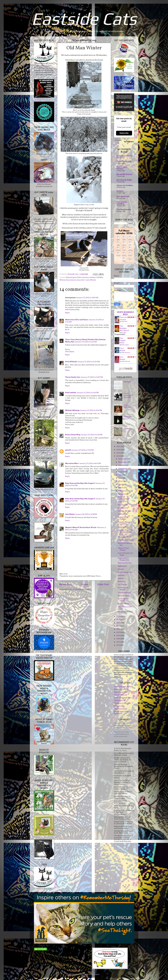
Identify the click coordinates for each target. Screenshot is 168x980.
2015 (118, 639)
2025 (118, 450)
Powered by (125, 142)
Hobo (79, 277)
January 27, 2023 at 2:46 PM (88, 393)
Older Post (103, 584)
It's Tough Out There (123, 600)
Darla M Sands (71, 362)
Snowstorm (71, 280)
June (120, 478)
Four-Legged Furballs (122, 168)
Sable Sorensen (126, 352)
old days (92, 277)
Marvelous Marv (72, 463)
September (123, 468)
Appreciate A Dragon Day (123, 559)
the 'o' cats (85, 280)
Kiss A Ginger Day (125, 572)
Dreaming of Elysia (124, 156)
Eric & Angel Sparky (123, 589)
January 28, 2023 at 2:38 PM (86, 514)
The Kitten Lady (121, 695)
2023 (118, 456)
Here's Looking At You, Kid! (128, 395)
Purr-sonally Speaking (122, 203)
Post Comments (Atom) (80, 589)
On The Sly (122, 585)
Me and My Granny (124, 174)
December (123, 459)
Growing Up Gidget (124, 180)
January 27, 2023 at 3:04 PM (91, 410)
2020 (118, 623)
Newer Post (66, 584)
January (85, 277)
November (123, 462)
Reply (67, 313)
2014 (118, 642)
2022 (118, 616)
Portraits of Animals (122, 703)
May (120, 481)
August (121, 472)
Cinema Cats (119, 706)
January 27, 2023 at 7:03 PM (83, 450)
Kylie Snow (124, 321)
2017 (118, 632)
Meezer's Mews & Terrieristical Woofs (81, 527)
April (121, 484)
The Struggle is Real (126, 540)
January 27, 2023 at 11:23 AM (89, 362)
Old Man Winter (125, 511)
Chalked (127, 428)
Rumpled (122, 581)
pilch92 (68, 450)
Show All (132, 214)
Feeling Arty (123, 508)
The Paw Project (121, 709)
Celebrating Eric (124, 592)
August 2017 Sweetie (123, 518)
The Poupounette (124, 209)
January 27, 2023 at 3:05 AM (87, 298)
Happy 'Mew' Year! (125, 612)
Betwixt (121, 502)
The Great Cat (120, 700)
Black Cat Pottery (121, 689)
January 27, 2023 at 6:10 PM (92, 435)
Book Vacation (124, 596)
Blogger (96, 974)
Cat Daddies (122, 514)
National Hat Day (125, 563)
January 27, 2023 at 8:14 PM (90, 463)
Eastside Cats (84, 19)
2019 (118, 626)
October (122, 465)
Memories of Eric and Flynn (77, 320)
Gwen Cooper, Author (123, 698)
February (122, 491)
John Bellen (70, 514)
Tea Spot (127, 382)
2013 (118, 645)
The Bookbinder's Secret (124, 328)
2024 (118, 453)
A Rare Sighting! (127, 406)
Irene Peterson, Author (123, 686)
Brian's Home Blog (73, 435)
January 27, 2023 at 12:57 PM (92, 377)
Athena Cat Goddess (125, 185)
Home (84, 584)
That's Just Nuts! (124, 537)
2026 (118, 446)
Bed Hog (121, 575)
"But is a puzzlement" (124, 498)
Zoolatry (120, 191)
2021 (118, 619)
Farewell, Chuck (127, 418)
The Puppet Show (123, 340)
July (120, 475)
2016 (118, 635)
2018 (118, 629)
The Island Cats (123, 196)
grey (75, 277)
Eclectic (121, 569)
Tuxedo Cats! (123, 505)
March (121, 488)
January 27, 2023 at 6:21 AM (86, 342)
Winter (93, 280)
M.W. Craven (125, 345)
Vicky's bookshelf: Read (125, 313)
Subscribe (124, 133)
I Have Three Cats (124, 161)
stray (79, 280)
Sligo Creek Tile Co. (122, 692)
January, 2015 (123, 527)
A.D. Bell (124, 332)
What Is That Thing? (123, 549)
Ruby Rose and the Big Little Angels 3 (80, 483)
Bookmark (122, 566)
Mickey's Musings (72, 410)
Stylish (121, 578)
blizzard (69, 277)
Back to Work (123, 604)
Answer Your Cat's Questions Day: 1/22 (125, 532)
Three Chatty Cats (73, 377)
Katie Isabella (71, 393)
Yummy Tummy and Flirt (125, 523)
